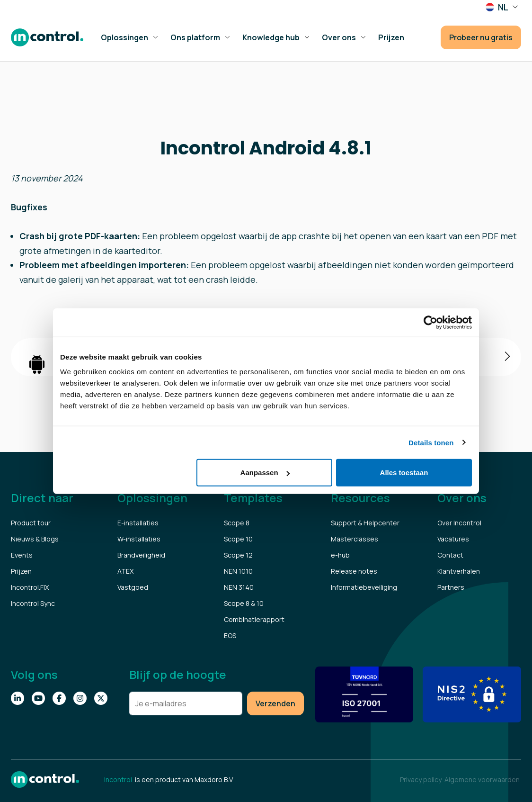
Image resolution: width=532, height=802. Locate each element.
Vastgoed (133, 587)
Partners (451, 587)
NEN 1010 (238, 571)
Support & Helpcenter (365, 523)
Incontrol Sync (33, 603)
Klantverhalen (459, 571)
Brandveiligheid (141, 555)
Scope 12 (238, 555)
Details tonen (431, 442)
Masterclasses (355, 539)
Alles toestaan (404, 473)
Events (22, 555)
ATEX (125, 571)
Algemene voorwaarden (482, 779)
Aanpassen (265, 473)
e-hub (340, 555)
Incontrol (118, 779)
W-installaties (139, 539)
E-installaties (138, 523)
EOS (230, 635)
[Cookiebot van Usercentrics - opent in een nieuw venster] (430, 322)
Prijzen (21, 571)
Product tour (31, 523)
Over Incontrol (459, 523)
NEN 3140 (239, 587)
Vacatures (453, 539)
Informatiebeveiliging (364, 587)
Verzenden (275, 703)
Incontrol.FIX (30, 587)
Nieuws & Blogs (35, 539)
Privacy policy (421, 779)
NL (498, 7)
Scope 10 (238, 539)
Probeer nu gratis (481, 37)
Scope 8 (237, 523)
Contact (450, 555)
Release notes (354, 571)
